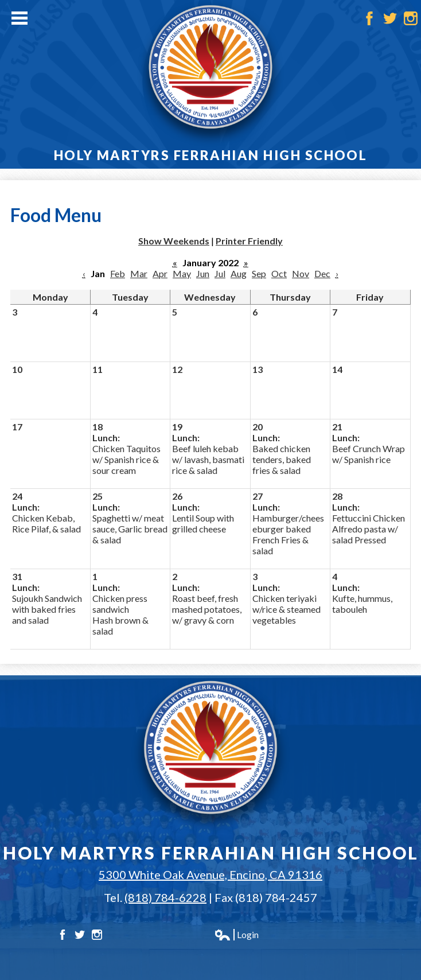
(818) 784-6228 (165, 897)
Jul (220, 273)
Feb (118, 273)
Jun (203, 273)
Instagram (411, 18)
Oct (279, 273)
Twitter (390, 18)
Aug (239, 273)
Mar (139, 273)
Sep (259, 273)
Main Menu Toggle (20, 18)
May (182, 273)
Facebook (369, 18)
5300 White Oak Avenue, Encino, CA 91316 (210, 874)
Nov (301, 273)
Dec (322, 273)
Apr (160, 273)
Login (236, 935)
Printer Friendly (249, 241)
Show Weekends (174, 241)
